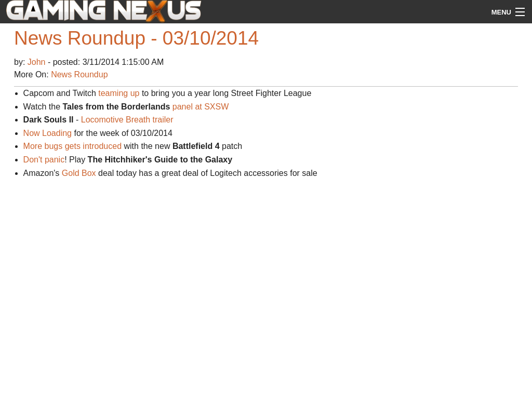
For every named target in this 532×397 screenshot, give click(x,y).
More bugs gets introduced (72, 146)
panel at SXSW (201, 107)
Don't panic (44, 160)
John (38, 62)
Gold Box (79, 173)
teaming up (119, 93)
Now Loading (48, 133)
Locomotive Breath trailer (127, 120)
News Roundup (79, 74)
